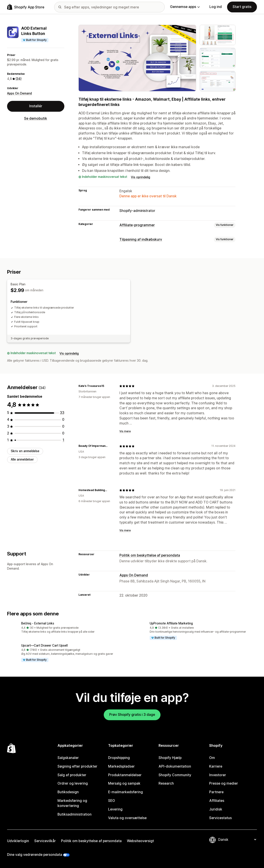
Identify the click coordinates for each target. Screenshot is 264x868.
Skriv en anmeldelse (25, 451)
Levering (115, 809)
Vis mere (125, 431)
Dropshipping (119, 758)
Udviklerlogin (18, 841)
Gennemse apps (185, 7)
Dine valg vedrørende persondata (35, 855)
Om (212, 758)
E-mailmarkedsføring (125, 792)
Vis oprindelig (141, 177)
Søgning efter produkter (77, 766)
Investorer (218, 775)
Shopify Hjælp (170, 758)
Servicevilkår (45, 841)
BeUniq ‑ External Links (38, 623)
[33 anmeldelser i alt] (62, 413)
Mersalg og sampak (124, 783)
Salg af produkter (72, 775)
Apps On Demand (19, 93)
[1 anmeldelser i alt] (63, 440)
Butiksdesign (68, 792)
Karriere (216, 766)
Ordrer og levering (73, 783)
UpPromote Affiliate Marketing (171, 623)
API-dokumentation (175, 766)
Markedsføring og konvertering (72, 803)
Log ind (216, 7)
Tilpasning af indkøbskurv (141, 239)
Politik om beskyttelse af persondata (150, 555)
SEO (112, 801)
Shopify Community (175, 775)
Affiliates (217, 801)
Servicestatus (220, 818)
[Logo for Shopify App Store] (26, 7)
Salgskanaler (68, 758)
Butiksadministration (75, 814)
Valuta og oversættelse (127, 818)
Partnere (216, 792)
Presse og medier (224, 783)
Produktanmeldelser (125, 775)
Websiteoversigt (140, 841)
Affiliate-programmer (137, 225)
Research (166, 783)
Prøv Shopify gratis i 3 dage (132, 715)
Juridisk (216, 809)
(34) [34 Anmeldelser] (19, 79)
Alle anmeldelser (22, 459)
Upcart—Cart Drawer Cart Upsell (44, 645)
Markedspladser (121, 766)
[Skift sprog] (237, 840)
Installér (36, 106)
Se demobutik (36, 118)
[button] (68, 628)
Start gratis (242, 7)
